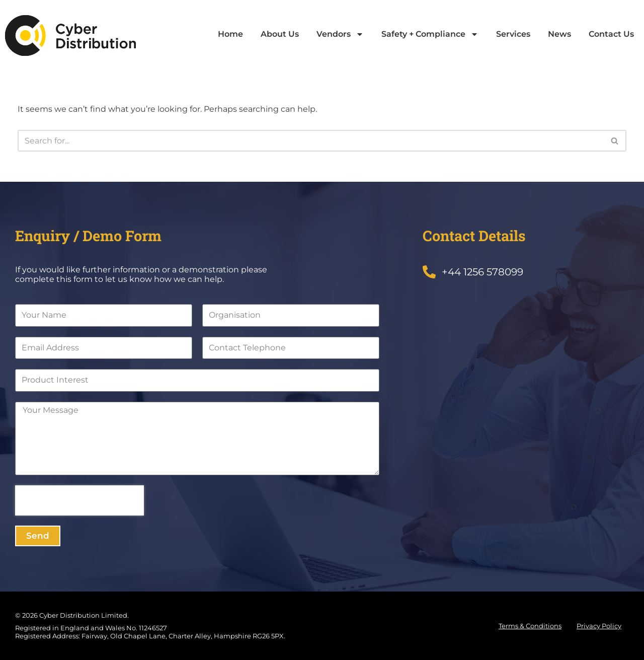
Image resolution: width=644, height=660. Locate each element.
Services (513, 34)
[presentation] (79, 500)
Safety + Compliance (430, 34)
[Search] (311, 141)
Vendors (340, 34)
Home (230, 34)
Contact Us (611, 34)
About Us (280, 34)
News (559, 34)
